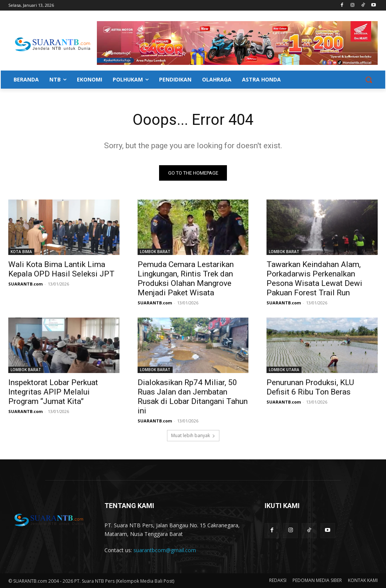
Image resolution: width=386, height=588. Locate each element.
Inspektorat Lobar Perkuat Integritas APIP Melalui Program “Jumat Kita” (53, 392)
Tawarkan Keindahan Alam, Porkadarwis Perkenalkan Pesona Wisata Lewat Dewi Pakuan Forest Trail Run (314, 279)
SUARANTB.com (25, 284)
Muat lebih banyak (193, 435)
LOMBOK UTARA (284, 370)
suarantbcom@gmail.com (165, 550)
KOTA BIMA (21, 252)
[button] (369, 80)
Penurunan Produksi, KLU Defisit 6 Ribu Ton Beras (310, 388)
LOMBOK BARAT (155, 252)
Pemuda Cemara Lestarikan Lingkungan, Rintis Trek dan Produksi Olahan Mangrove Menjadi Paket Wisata (186, 279)
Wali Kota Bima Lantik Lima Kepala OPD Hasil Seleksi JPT (61, 269)
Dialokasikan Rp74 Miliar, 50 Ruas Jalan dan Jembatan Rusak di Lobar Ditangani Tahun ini (193, 397)
